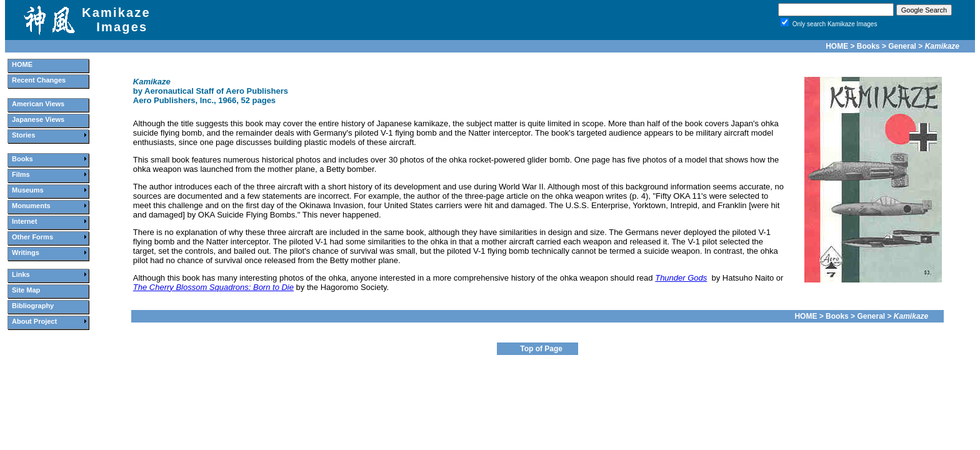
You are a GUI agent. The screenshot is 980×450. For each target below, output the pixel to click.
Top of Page (541, 349)
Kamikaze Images (116, 20)
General (902, 46)
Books (868, 46)
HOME (837, 46)
